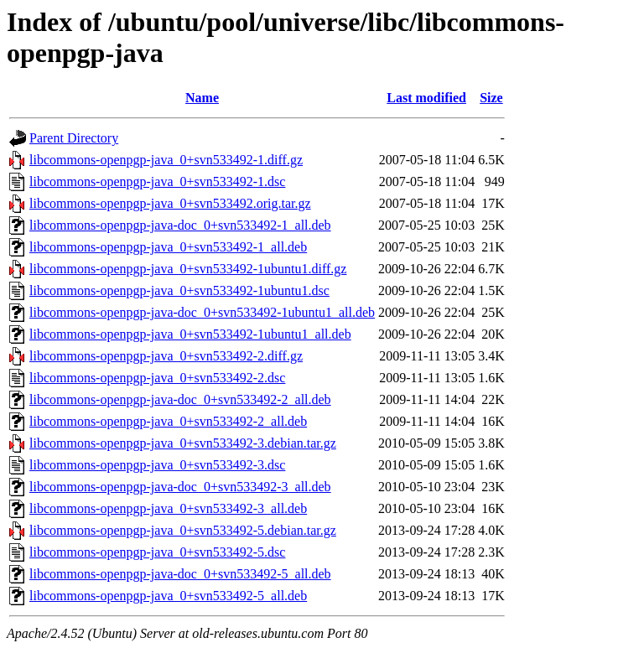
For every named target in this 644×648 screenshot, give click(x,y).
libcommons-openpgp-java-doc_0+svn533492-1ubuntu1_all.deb (202, 312)
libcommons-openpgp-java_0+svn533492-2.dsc (157, 378)
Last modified (426, 98)
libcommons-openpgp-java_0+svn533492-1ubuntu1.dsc (179, 290)
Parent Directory (74, 138)
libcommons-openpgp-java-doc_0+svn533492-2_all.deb (180, 399)
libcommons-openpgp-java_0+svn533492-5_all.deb (168, 596)
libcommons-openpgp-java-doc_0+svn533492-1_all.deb (180, 225)
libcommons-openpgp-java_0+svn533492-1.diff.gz (166, 160)
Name (202, 98)
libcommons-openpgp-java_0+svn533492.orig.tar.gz (170, 203)
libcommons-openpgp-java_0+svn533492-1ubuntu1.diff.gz (188, 269)
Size (491, 98)
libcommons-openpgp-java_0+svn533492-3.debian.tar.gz (183, 443)
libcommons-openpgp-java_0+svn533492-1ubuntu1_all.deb (190, 334)
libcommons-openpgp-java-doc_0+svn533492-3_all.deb (180, 487)
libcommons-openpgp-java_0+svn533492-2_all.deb (168, 421)
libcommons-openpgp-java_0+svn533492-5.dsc (157, 552)
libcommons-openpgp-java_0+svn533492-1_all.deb (168, 247)
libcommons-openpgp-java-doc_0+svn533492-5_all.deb (180, 574)
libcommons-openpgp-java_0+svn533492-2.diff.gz (166, 356)
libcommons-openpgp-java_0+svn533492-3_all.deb (168, 508)
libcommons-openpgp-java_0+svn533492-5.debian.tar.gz (183, 530)
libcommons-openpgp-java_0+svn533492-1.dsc (157, 181)
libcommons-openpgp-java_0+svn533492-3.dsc (157, 465)
